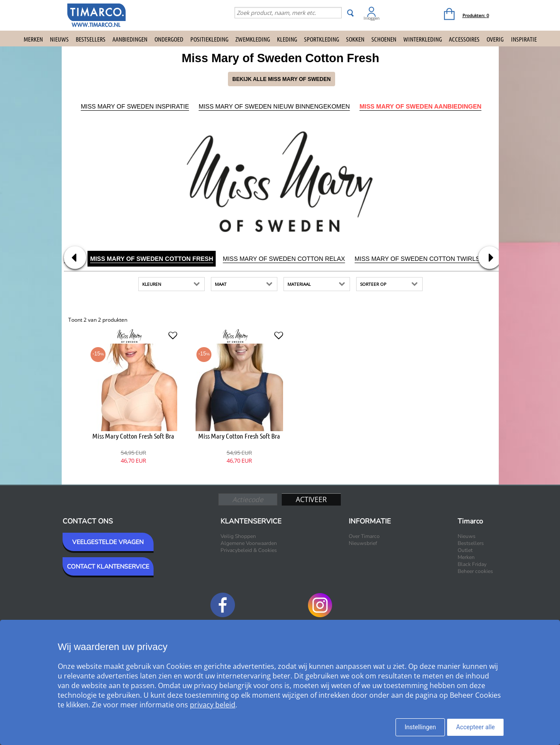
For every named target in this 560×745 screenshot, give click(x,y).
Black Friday (472, 564)
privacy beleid (213, 705)
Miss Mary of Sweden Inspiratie (135, 106)
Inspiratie (524, 39)
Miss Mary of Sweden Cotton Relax (284, 259)
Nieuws (59, 39)
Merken (33, 39)
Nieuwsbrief (363, 543)
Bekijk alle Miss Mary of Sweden (282, 79)
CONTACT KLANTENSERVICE (108, 567)
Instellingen (420, 727)
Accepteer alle (475, 727)
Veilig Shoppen (238, 536)
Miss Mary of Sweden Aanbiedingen (421, 106)
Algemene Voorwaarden (249, 543)
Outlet (465, 550)
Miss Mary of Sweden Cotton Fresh (152, 259)
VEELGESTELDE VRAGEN (108, 542)
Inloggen (372, 18)
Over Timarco (364, 536)
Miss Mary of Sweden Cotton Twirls (417, 259)
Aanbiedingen (130, 39)
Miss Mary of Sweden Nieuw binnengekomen (274, 106)
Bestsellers (91, 39)
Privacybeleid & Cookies (249, 550)
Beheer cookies (475, 571)
